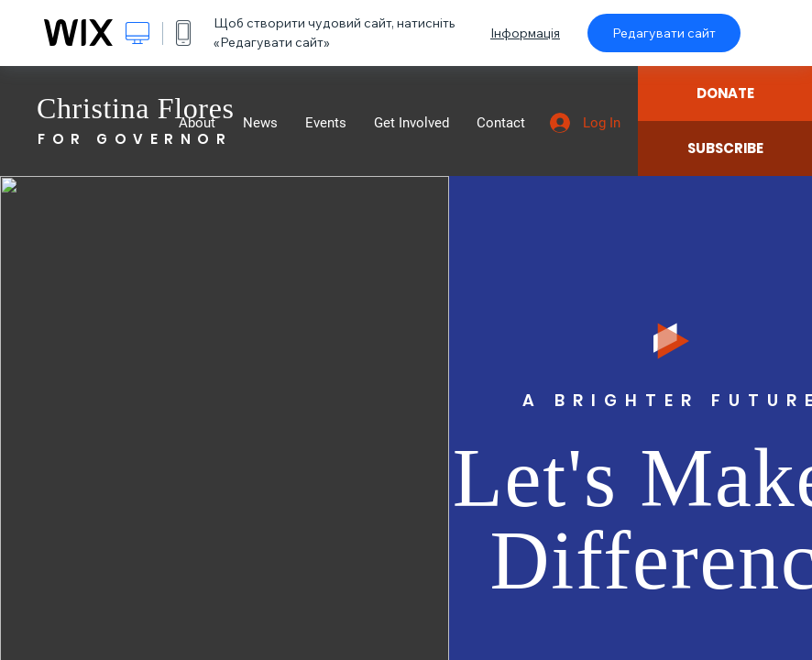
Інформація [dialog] (525, 33)
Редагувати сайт (664, 33)
